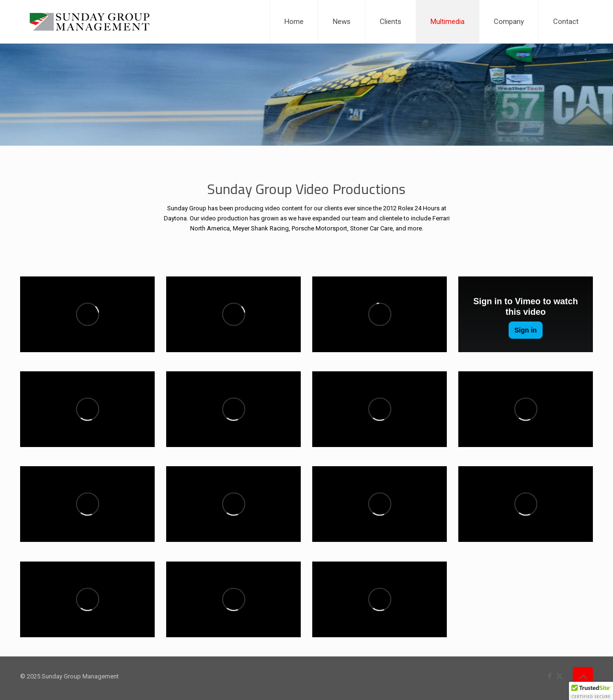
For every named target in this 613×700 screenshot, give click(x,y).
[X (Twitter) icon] (560, 676)
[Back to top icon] (583, 677)
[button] (591, 691)
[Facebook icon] (550, 676)
